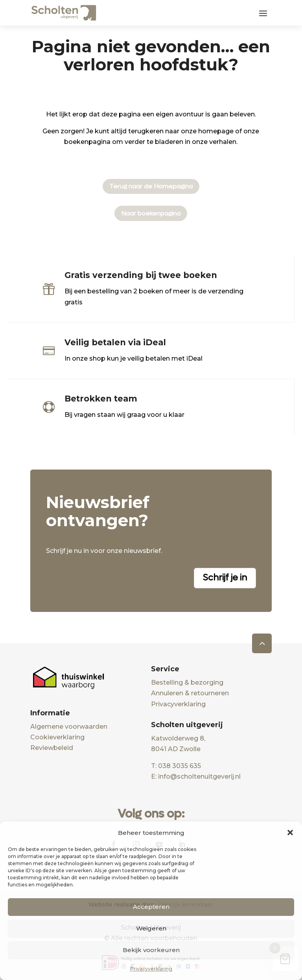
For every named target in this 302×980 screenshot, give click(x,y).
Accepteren (151, 907)
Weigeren (151, 928)
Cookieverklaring (57, 737)
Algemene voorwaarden (69, 727)
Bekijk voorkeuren (151, 950)
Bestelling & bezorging (187, 682)
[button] (290, 833)
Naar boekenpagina (151, 213)
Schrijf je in (225, 578)
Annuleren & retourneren (190, 693)
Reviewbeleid (52, 748)
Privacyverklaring (151, 969)
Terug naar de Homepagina (151, 186)
